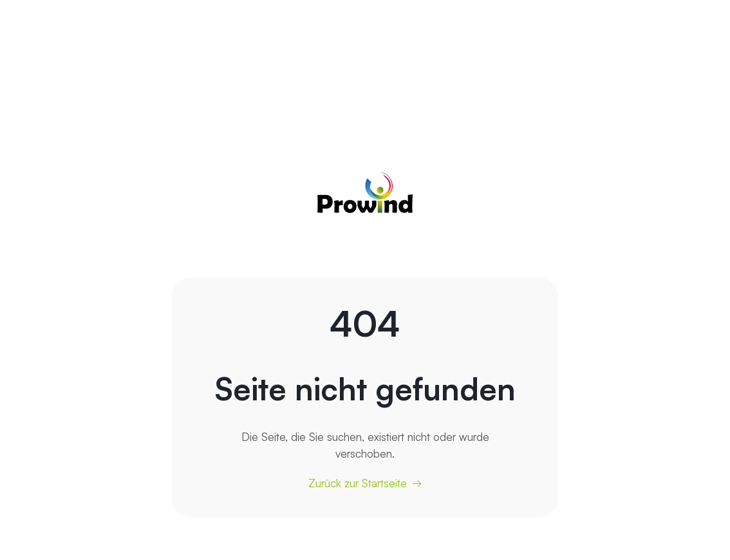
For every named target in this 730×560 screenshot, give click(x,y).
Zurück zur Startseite (358, 483)
